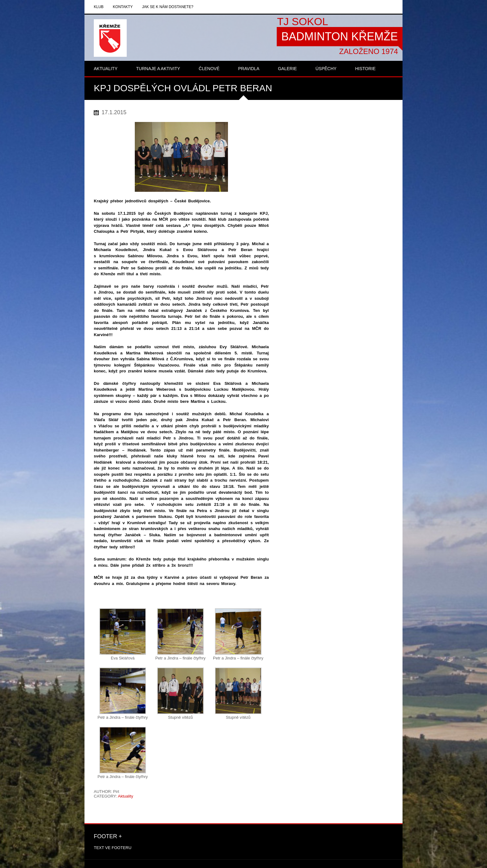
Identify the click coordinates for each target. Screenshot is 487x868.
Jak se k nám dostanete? (168, 7)
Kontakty (123, 7)
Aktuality (126, 796)
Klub (99, 7)
